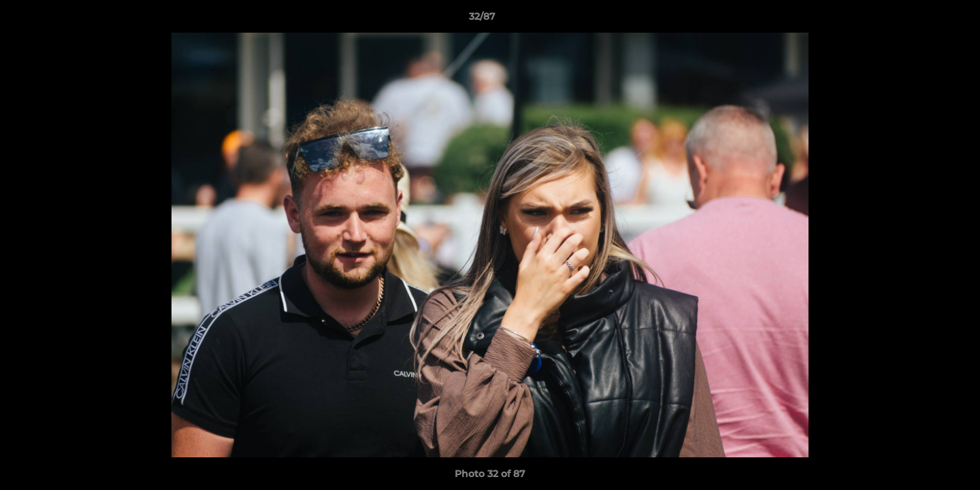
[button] (923, 20)
